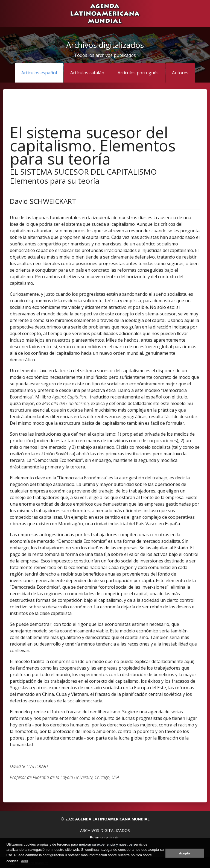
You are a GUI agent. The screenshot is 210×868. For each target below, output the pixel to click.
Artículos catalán (87, 73)
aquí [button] (24, 861)
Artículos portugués (138, 73)
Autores (180, 73)
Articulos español (39, 73)
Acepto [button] (185, 853)
